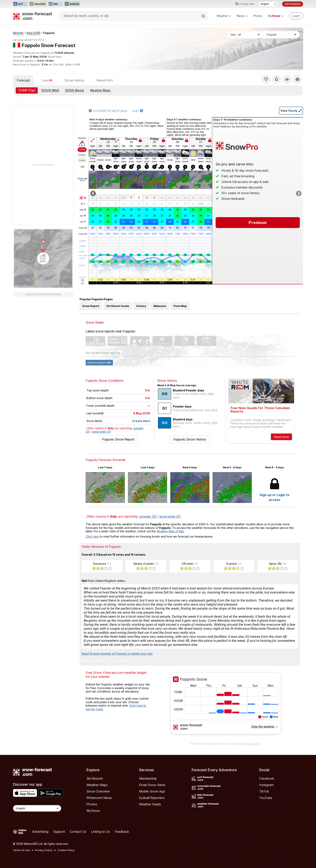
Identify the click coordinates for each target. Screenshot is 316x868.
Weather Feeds (150, 804)
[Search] (204, 16)
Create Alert (141, 421)
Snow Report (91, 306)
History (141, 306)
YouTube (266, 798)
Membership (148, 778)
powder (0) (148, 516)
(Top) (27, 90)
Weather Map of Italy (170, 531)
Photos (258, 16)
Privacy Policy (44, 850)
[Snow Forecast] (32, 16)
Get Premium (293, 4)
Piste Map (180, 306)
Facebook (267, 778)
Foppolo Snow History (190, 439)
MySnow (93, 811)
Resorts (18, 33)
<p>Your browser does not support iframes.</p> (226, 706)
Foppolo (49, 33)
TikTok (264, 791)
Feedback (122, 832)
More (83, 181)
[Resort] (282, 35)
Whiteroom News (99, 798)
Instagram (266, 785)
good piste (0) (101, 432)
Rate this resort (93, 661)
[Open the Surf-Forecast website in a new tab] (20, 4)
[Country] (245, 35)
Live (47, 80)
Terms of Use (21, 850)
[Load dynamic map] (43, 258)
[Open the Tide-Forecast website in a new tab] (55, 4)
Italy (33, 33)
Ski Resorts (95, 778)
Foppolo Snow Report (118, 439)
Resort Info (105, 80)
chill (83, 222)
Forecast (23, 80)
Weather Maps (100, 90)
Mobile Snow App (152, 791)
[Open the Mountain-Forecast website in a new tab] (38, 4)
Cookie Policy (66, 850)
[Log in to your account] (296, 16)
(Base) (75, 90)
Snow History (74, 80)
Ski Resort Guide (118, 306)
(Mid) (50, 90)
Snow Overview (98, 791)
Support (59, 832)
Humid (83, 228)
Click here (92, 536)
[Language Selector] (268, 4)
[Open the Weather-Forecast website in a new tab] (72, 4)
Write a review (117, 661)
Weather (224, 16)
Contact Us (78, 832)
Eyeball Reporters (152, 798)
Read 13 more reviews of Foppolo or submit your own (117, 654)
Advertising (40, 832)
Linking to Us (100, 832)
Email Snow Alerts (152, 785)
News (242, 16)
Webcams (160, 306)
